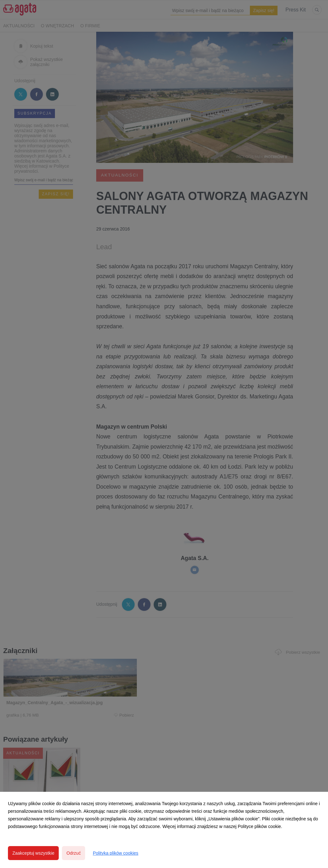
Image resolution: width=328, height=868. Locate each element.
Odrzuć (74, 853)
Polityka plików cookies (115, 853)
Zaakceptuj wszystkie (33, 853)
